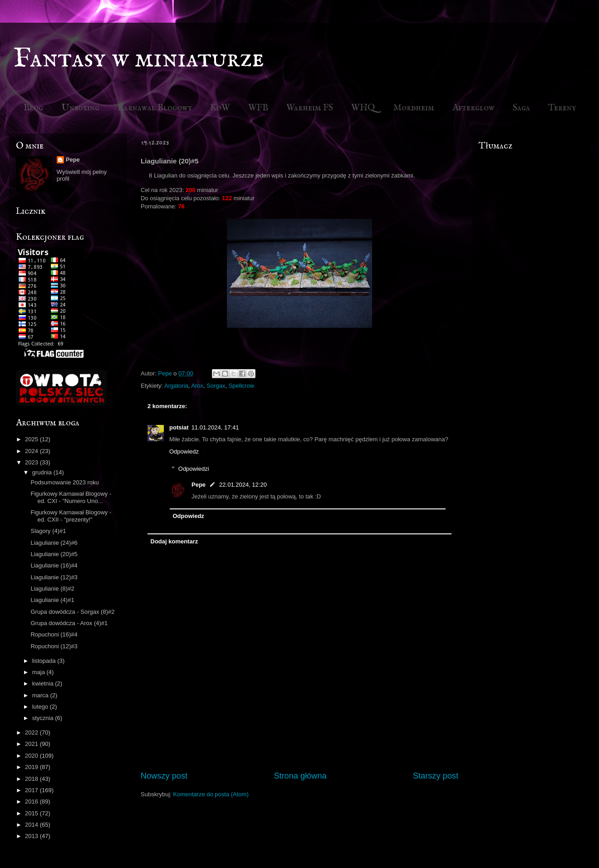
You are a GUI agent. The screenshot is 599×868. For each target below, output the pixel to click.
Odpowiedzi (194, 469)
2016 (32, 801)
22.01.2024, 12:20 (243, 485)
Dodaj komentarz (174, 541)
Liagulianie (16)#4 (54, 565)
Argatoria (176, 386)
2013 (32, 836)
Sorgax (216, 386)
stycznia (44, 718)
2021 (32, 744)
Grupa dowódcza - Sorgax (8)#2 (72, 612)
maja (39, 672)
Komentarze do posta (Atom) (211, 794)
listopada (45, 661)
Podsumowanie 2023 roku (64, 482)
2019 (32, 767)
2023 (32, 462)
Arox (197, 386)
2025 (32, 439)
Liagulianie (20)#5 (54, 554)
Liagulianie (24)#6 (54, 543)
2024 (32, 451)
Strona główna (300, 776)
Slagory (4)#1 (48, 531)
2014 (32, 825)
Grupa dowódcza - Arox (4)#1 (69, 623)
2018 (32, 779)
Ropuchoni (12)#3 (54, 646)
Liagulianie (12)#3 (54, 577)
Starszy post (436, 776)
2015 (32, 813)
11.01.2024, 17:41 (215, 427)
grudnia (43, 472)
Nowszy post (164, 776)
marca (41, 695)
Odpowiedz (184, 451)
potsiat (179, 427)
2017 (32, 790)
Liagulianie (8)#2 (52, 589)
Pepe (199, 485)
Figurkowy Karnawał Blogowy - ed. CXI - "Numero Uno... (71, 497)
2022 (32, 732)
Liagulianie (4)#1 (52, 600)
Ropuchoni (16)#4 (54, 634)
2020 (32, 756)
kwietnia (44, 683)
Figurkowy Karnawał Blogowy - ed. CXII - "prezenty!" (71, 516)
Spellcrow (241, 386)
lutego (41, 707)
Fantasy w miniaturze (139, 59)
